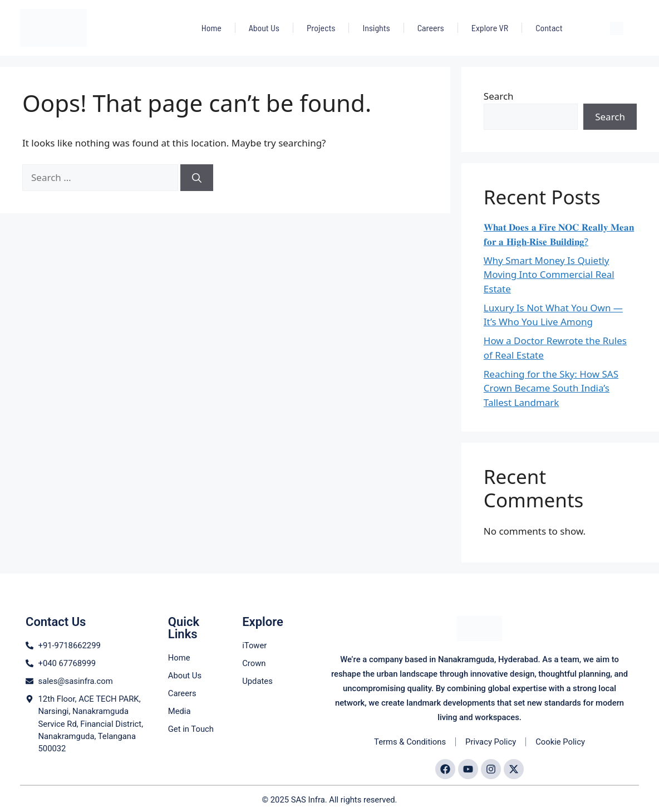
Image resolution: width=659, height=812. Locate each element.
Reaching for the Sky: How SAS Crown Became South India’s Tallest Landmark (551, 388)
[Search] (197, 178)
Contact (549, 28)
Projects (321, 28)
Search (499, 96)
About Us (264, 28)
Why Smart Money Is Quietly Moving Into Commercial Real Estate (549, 275)
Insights (376, 28)
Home (212, 28)
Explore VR (490, 28)
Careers (431, 28)
